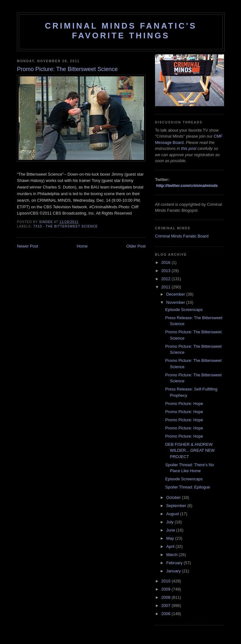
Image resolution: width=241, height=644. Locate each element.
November (176, 302)
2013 (166, 271)
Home (82, 246)
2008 (166, 597)
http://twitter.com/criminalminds (187, 186)
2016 (166, 262)
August (173, 514)
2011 (166, 287)
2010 (166, 581)
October (174, 497)
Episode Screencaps (184, 310)
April (171, 546)
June (171, 530)
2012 (166, 279)
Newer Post (27, 246)
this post (189, 148)
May (171, 538)
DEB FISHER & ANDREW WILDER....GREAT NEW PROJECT (190, 450)
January (174, 571)
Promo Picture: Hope (184, 404)
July (171, 522)
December (176, 294)
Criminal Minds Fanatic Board (182, 236)
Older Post (136, 246)
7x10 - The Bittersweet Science (66, 226)
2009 (166, 589)
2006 (166, 614)
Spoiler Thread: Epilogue (187, 487)
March (173, 555)
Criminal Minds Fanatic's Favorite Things (121, 31)
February (175, 563)
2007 (166, 606)
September (177, 506)
